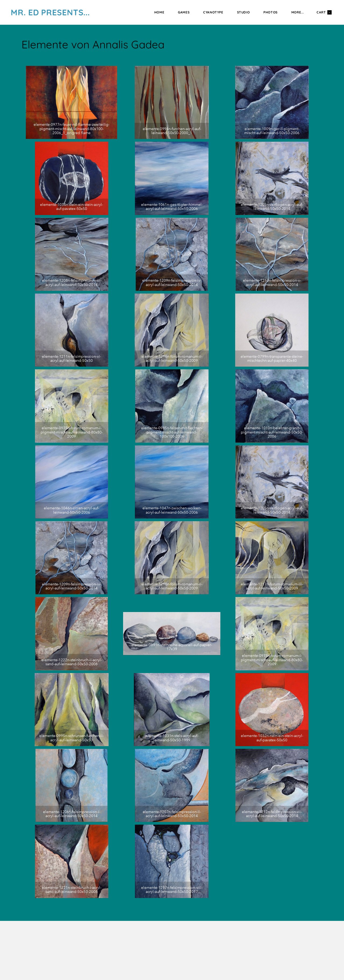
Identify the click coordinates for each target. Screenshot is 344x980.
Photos (270, 12)
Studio (243, 12)
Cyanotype (213, 12)
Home (159, 12)
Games (184, 12)
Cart (324, 12)
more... (298, 12)
